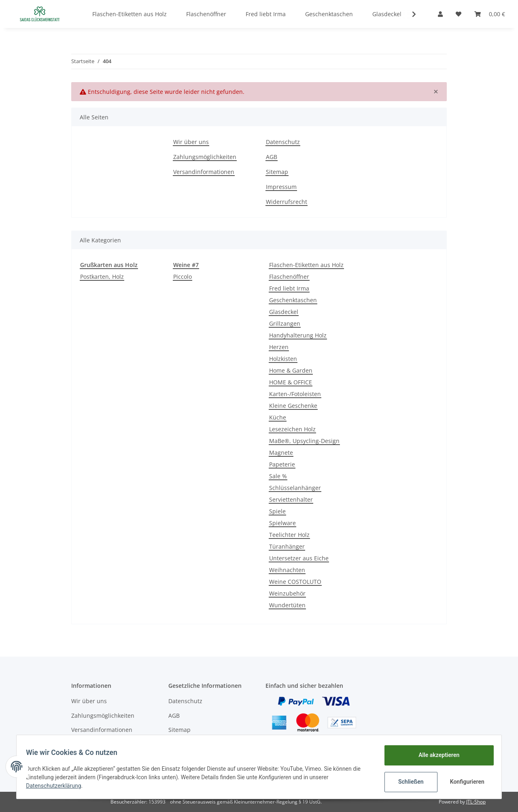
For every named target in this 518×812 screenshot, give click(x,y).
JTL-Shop (476, 802)
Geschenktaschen (293, 300)
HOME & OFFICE (291, 382)
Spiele (277, 511)
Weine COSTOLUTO (295, 582)
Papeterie (282, 464)
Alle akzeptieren (435, 755)
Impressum (281, 187)
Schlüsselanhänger (295, 488)
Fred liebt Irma (289, 288)
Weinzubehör (287, 593)
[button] (440, 14)
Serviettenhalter (291, 499)
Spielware (282, 523)
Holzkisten (283, 359)
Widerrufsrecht (287, 202)
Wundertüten (287, 605)
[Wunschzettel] (459, 14)
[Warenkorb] (490, 14)
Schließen (407, 782)
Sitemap (277, 172)
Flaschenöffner (289, 277)
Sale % (278, 476)
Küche (278, 417)
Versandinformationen (204, 172)
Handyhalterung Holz (298, 335)
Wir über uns (191, 142)
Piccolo (183, 277)
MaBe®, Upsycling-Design (304, 441)
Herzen (279, 347)
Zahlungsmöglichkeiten (205, 157)
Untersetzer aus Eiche (299, 558)
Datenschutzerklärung (57, 786)
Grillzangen (285, 323)
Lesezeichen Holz (292, 429)
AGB (272, 157)
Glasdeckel (284, 312)
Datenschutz (283, 142)
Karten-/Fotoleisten (295, 394)
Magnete (281, 453)
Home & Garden (291, 370)
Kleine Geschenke (293, 406)
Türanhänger (287, 546)
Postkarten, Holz (102, 277)
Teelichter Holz (289, 535)
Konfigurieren (464, 782)
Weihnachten (287, 570)
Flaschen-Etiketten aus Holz (306, 265)
